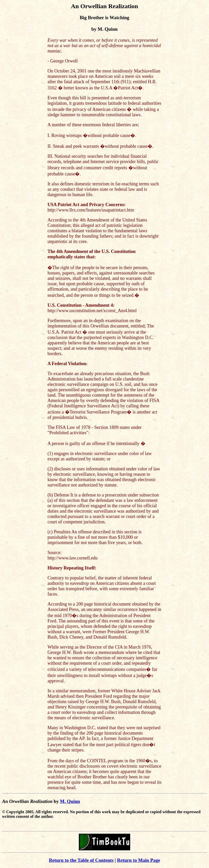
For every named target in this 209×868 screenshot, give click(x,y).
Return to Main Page (139, 860)
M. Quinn (70, 801)
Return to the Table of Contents (81, 860)
